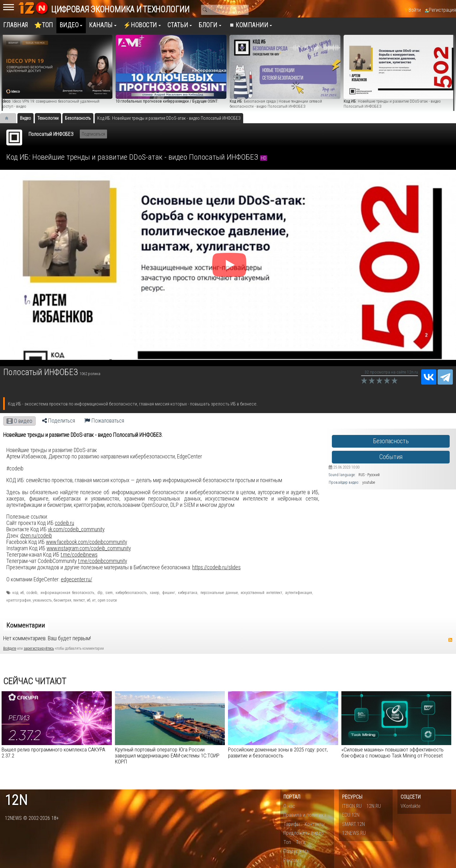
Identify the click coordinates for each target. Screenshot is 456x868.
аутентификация (298, 593)
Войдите (10, 648)
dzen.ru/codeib (36, 536)
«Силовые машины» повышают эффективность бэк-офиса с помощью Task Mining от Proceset (393, 753)
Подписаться (93, 134)
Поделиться (59, 421)
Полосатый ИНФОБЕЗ (51, 134)
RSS (450, 640)
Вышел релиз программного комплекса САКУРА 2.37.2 (53, 753)
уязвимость (42, 600)
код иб (18, 593)
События (391, 457)
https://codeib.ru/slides (216, 567)
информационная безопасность (67, 593)
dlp (100, 593)
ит (94, 600)
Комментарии (26, 625)
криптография (19, 600)
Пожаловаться (104, 421)
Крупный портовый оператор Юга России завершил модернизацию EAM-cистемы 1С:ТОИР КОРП (167, 756)
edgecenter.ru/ (76, 579)
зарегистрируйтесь (39, 648)
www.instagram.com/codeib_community (89, 548)
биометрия (63, 600)
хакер (155, 593)
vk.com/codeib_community (76, 529)
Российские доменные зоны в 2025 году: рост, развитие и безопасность (278, 753)
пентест (79, 600)
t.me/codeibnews (79, 555)
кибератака (188, 593)
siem (109, 593)
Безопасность (391, 441)
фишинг (169, 593)
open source (107, 600)
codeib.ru (64, 523)
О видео (19, 421)
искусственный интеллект (261, 593)
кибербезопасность (131, 593)
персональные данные (219, 593)
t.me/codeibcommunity (102, 561)
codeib (32, 593)
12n (16, 800)
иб (89, 600)
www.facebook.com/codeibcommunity (86, 542)
